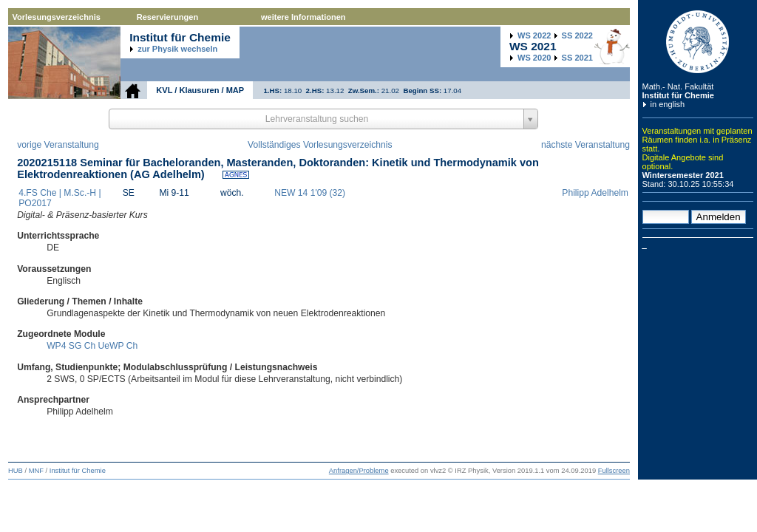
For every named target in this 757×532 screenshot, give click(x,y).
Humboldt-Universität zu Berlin (698, 42)
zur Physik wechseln (177, 49)
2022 (534, 35)
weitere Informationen (303, 17)
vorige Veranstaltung (58, 145)
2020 (534, 58)
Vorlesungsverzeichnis (57, 17)
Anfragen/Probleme (359, 471)
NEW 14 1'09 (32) (310, 193)
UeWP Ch (118, 346)
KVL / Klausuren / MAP (200, 90)
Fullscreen (614, 471)
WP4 (56, 346)
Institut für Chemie (678, 95)
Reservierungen (167, 17)
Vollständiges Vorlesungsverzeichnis (320, 145)
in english (668, 104)
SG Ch (82, 346)
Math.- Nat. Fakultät (678, 86)
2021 (577, 58)
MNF (36, 471)
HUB (16, 471)
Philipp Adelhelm (595, 193)
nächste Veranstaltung (585, 145)
